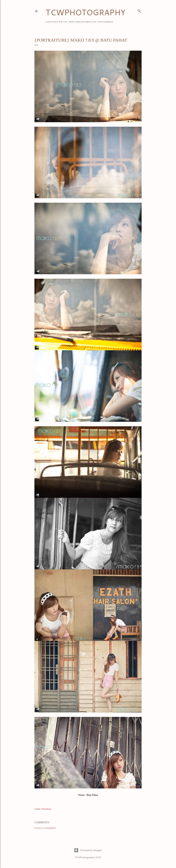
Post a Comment (45, 828)
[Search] (139, 10)
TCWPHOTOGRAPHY (85, 12)
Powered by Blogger (88, 850)
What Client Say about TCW (82, 22)
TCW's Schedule (105, 22)
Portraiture (46, 809)
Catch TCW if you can (56, 22)
